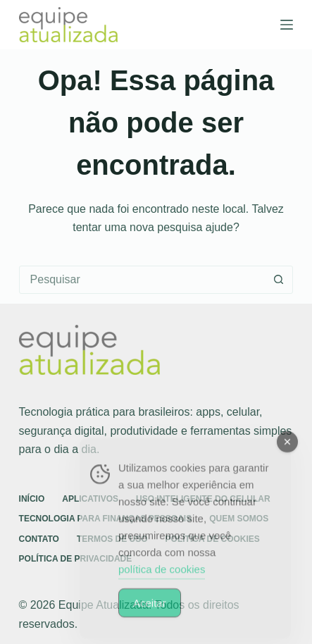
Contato (39, 539)
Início (32, 499)
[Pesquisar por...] (142, 280)
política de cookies (162, 577)
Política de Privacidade (76, 559)
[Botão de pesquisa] (278, 280)
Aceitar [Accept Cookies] (150, 611)
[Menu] (287, 25)
